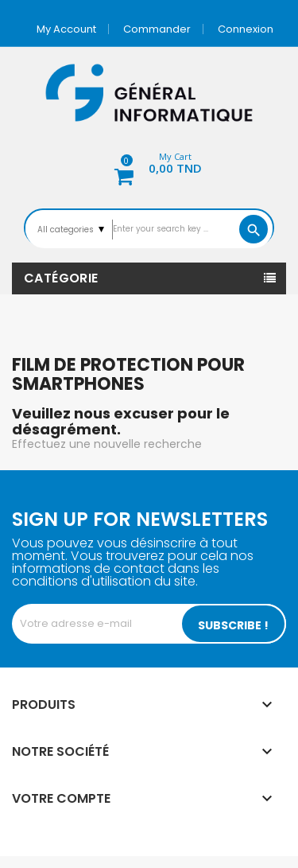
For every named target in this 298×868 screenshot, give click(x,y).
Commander (157, 29)
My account (66, 29)
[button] (149, 165)
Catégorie (61, 278)
